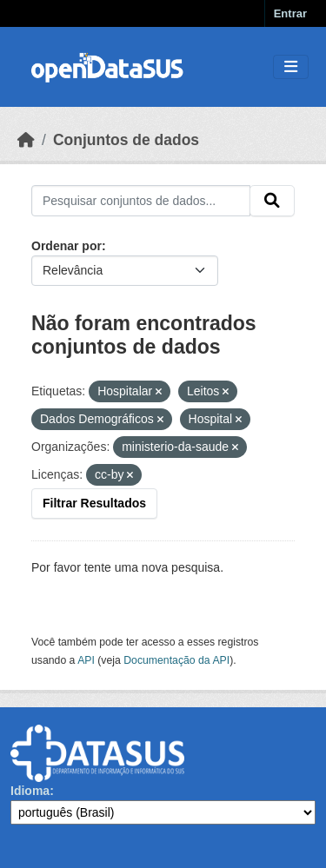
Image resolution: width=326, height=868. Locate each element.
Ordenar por (67, 246)
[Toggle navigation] (291, 67)
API (86, 660)
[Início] (26, 140)
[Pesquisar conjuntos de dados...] (141, 201)
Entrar (290, 13)
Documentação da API (176, 660)
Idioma (30, 791)
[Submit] (272, 201)
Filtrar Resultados (94, 503)
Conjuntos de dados (126, 140)
